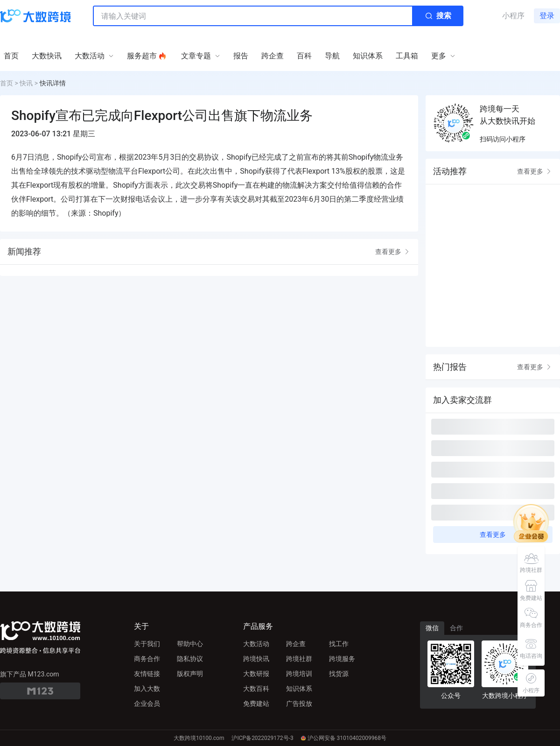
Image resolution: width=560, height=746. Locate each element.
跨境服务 (342, 659)
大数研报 (256, 674)
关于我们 (147, 644)
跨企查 (296, 644)
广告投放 (299, 704)
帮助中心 (190, 644)
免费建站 (256, 704)
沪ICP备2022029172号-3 (262, 738)
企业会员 (147, 704)
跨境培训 (299, 674)
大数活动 (256, 644)
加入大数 (147, 689)
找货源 (339, 674)
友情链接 (147, 674)
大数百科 (256, 689)
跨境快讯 (256, 659)
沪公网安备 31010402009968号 (344, 738)
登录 (547, 16)
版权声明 (190, 674)
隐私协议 (190, 659)
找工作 (339, 644)
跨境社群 (299, 659)
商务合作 (147, 659)
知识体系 (299, 689)
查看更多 (393, 252)
